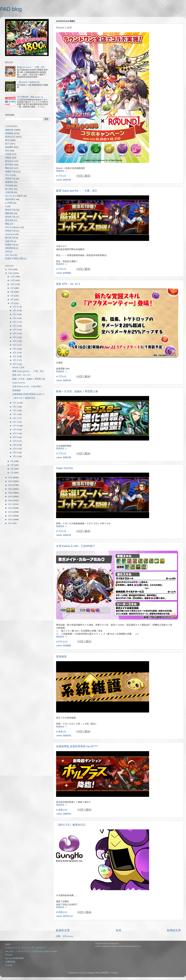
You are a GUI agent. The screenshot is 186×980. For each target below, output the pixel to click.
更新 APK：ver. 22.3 (68, 284)
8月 (12, 292)
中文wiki (9, 965)
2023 (11, 481)
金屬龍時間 (10, 962)
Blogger (114, 973)
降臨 (7, 224)
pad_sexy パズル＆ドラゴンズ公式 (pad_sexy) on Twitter (31, 951)
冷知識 (8, 154)
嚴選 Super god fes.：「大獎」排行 (77, 191)
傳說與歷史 (10, 199)
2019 (11, 497)
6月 (12, 300)
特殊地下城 (10, 179)
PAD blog (11, 9)
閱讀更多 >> (62, 171)
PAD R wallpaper (12, 227)
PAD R (8, 175)
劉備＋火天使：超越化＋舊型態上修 (77, 391)
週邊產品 (9, 182)
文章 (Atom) (68, 936)
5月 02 (16, 452)
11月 (13, 280)
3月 (12, 465)
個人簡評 (9, 189)
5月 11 (16, 418)
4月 (12, 461)
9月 (12, 288)
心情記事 (9, 192)
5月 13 (16, 410)
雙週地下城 (10, 172)
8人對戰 (9, 203)
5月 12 (16, 414)
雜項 (7, 140)
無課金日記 (68, 916)
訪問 (7, 252)
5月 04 (16, 445)
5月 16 (16, 364)
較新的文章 (63, 930)
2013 (11, 520)
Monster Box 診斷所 (14, 196)
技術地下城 (10, 217)
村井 (7, 151)
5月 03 (16, 449)
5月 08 (16, 430)
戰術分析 (9, 168)
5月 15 (16, 403)
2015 (11, 512)
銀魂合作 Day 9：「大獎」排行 (31, 67)
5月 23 (16, 337)
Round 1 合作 (64, 28)
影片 (7, 144)
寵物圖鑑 (67, 273)
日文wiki (9, 955)
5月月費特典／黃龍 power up (30, 97)
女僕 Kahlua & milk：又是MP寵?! (75, 546)
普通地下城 (10, 245)
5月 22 (16, 341)
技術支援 (9, 220)
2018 (11, 500)
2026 (11, 269)
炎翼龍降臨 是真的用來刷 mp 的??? (77, 746)
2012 (11, 523)
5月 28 (16, 318)
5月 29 (16, 314)
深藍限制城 (10, 248)
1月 (12, 473)
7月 (12, 296)
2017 (11, 504)
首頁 (118, 930)
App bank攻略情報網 (14, 958)
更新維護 (61, 657)
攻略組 (8, 158)
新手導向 (9, 165)
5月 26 (16, 326)
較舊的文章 (174, 930)
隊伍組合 (9, 161)
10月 (13, 284)
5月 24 (16, 333)
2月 (12, 469)
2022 (11, 485)
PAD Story (10, 255)
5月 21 (16, 345)
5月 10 (16, 422)
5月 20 (16, 349)
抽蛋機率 (9, 147)
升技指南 (9, 186)
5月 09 (16, 426)
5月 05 (16, 441)
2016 (11, 508)
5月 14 (16, 407)
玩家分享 (9, 241)
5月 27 (16, 322)
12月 (13, 277)
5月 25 (16, 330)
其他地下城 (10, 231)
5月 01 (16, 456)
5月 (12, 303)
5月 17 (16, 360)
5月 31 (16, 307)
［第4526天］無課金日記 (28, 82)
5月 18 (16, 356)
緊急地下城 (10, 210)
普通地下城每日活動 (14, 259)
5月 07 (16, 433)
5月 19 (16, 353)
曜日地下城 (10, 238)
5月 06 (16, 437)
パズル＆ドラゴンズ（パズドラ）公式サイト (25, 948)
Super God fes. (65, 468)
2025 (11, 273)
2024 (11, 477)
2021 (11, 489)
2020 (11, 493)
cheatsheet (10, 234)
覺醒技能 (9, 213)
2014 (11, 516)
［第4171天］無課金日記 (71, 825)
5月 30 (16, 310)
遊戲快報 (67, 180)
